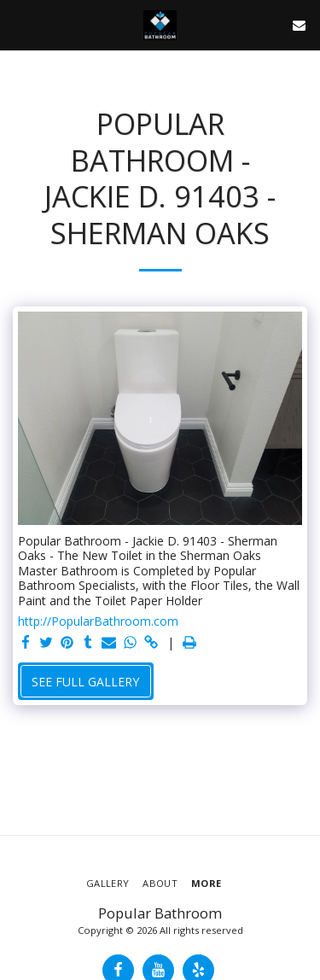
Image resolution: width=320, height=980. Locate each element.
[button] (19, 24)
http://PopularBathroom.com (98, 621)
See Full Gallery (85, 682)
